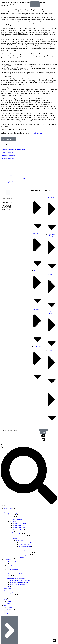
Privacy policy (43, 430)
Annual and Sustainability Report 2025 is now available (14, 149)
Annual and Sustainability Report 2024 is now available (14, 179)
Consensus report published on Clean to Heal (12, 167)
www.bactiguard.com (36, 133)
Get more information (9, 630)
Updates (16, 4)
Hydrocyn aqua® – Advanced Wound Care (12, 170)
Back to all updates (8, 139)
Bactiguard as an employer (7, 4)
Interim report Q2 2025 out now (9, 173)
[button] (29, 184)
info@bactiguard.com (7, 212)
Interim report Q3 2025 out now (9, 161)
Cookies (43, 432)
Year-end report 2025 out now (8, 155)
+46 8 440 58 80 (6, 211)
